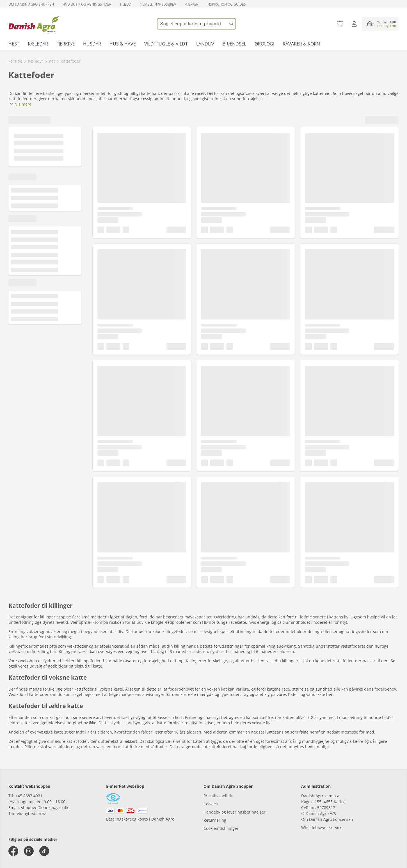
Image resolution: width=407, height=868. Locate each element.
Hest (14, 44)
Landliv (205, 44)
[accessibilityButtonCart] (380, 24)
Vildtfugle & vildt (166, 44)
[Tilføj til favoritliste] (340, 24)
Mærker (191, 4)
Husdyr (92, 44)
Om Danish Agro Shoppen (31, 4)
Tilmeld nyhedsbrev (158, 4)
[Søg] (232, 24)
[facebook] (13, 851)
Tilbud (125, 4)
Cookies (211, 804)
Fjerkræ (66, 44)
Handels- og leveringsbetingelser (235, 812)
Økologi (264, 44)
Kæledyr (38, 44)
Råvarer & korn (301, 44)
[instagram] (29, 851)
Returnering (215, 820)
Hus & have (123, 44)
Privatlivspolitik (218, 796)
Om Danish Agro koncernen (327, 819)
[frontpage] (34, 24)
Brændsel (234, 44)
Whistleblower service (322, 827)
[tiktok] (44, 851)
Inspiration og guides (226, 4)
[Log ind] (354, 24)
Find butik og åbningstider (87, 4)
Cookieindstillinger (221, 828)
